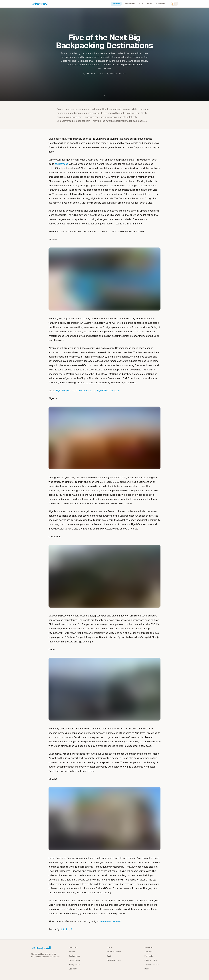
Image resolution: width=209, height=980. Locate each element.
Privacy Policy (151, 960)
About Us (148, 952)
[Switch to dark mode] (174, 4)
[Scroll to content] (104, 96)
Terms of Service (152, 965)
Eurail (150, 4)
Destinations (130, 4)
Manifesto (161, 4)
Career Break (74, 960)
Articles (116, 4)
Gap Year (73, 969)
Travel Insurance (114, 960)
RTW (141, 4)
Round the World (114, 952)
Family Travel (74, 965)
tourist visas (61, 164)
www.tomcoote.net (110, 921)
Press (147, 969)
